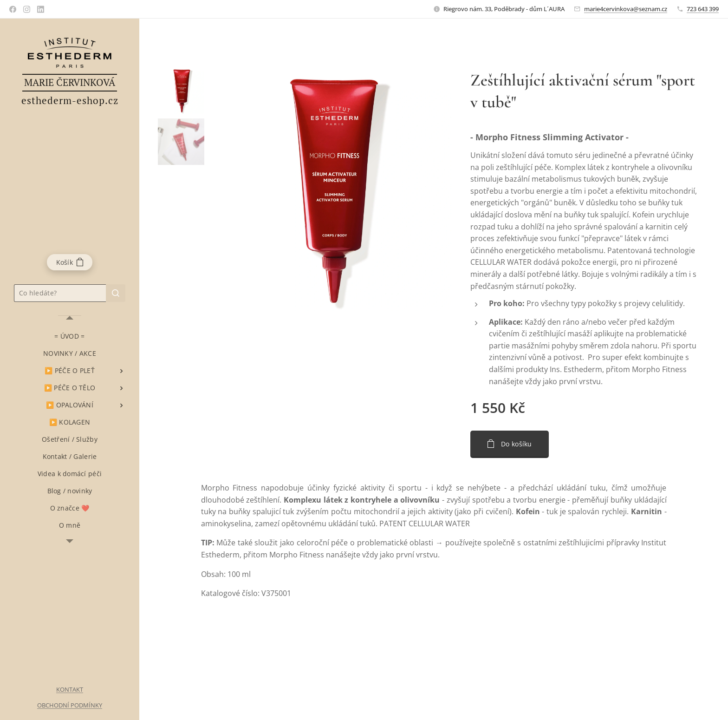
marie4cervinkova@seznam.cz (626, 9)
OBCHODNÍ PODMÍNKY (70, 705)
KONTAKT (70, 689)
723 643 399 (703, 9)
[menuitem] (70, 336)
